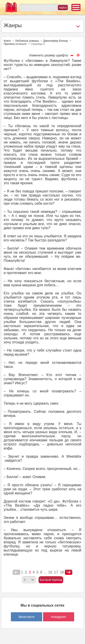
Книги (7, 41)
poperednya (16, 572)
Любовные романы (27, 41)
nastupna (69, 572)
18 (62, 572)
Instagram (59, 617)
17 (56, 572)
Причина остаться (15, 44)
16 (50, 572)
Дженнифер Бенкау (56, 41)
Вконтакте (27, 617)
